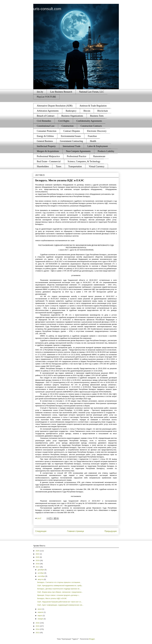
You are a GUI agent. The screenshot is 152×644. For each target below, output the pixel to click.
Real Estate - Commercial (49, 161)
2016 (38, 623)
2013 (38, 633)
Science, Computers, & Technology (84, 161)
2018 (38, 564)
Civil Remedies (44, 121)
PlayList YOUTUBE (46, 97)
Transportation (75, 166)
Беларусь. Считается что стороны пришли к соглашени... (59, 582)
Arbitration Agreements (48, 111)
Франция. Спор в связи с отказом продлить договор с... (59, 595)
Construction (68, 126)
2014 (38, 629)
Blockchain (103, 111)
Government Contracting (71, 141)
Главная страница (75, 531)
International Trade (72, 146)
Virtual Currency (97, 166)
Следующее (41, 531)
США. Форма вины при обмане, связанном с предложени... (60, 592)
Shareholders (43, 166)
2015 (38, 626)
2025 (38, 551)
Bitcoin (87, 111)
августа (41, 579)
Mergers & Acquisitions (48, 151)
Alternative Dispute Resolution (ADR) (55, 106)
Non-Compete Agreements (78, 151)
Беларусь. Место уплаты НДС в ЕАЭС (52, 598)
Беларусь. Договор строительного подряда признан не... (59, 589)
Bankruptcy (71, 111)
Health (93, 141)
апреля (41, 612)
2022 (38, 554)
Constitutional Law (46, 126)
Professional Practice (77, 156)
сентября (41, 576)
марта (40, 616)
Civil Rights (64, 121)
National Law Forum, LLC (92, 92)
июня (40, 609)
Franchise (92, 136)
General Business (45, 141)
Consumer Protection (47, 131)
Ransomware (99, 156)
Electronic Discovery (97, 131)
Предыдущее (111, 531)
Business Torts (97, 116)
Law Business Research (61, 92)
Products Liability (106, 151)
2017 (38, 567)
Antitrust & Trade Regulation (93, 106)
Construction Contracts (91, 126)
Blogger (92, 639)
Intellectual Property (46, 146)
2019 (38, 560)
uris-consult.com (47, 9)
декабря (41, 570)
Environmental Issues (71, 136)
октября (41, 573)
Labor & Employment (98, 146)
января (41, 619)
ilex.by (40, 92)
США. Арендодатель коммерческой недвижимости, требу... (60, 586)
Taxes (59, 166)
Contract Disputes (72, 131)
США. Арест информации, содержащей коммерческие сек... (60, 605)
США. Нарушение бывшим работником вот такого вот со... (60, 602)
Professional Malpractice (48, 156)
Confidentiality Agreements (89, 121)
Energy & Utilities (45, 136)
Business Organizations (72, 116)
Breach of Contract (46, 116)
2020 (38, 557)
